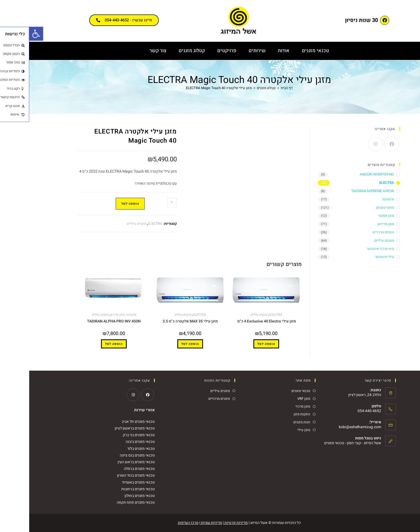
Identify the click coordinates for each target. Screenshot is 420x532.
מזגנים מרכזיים (354, 232)
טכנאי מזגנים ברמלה (110, 469)
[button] (7, 34)
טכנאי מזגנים (286, 51)
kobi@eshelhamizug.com (331, 427)
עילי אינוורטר (355, 257)
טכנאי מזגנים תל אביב (109, 422)
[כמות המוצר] (143, 203)
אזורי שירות (115, 410)
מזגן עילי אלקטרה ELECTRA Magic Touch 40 (190, 88)
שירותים (228, 51)
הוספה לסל (101, 204)
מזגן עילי (275, 430)
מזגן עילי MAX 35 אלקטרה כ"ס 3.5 (161, 321)
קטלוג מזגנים (163, 51)
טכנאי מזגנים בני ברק (110, 435)
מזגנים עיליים (107, 224)
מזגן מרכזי (274, 406)
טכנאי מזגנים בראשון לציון (106, 428)
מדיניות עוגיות (182, 523)
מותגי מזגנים (356, 208)
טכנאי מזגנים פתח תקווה (107, 502)
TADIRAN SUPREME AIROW (343, 191)
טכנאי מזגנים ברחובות (109, 489)
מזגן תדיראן (88, 315)
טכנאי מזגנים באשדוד (109, 482)
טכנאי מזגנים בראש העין (107, 462)
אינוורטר (102, 315)
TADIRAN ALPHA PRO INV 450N (85, 321)
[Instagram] (346, 144)
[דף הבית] (258, 88)
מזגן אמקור (357, 216)
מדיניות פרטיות (207, 523)
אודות (255, 51)
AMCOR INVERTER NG (348, 174)
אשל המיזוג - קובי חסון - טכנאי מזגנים (323, 443)
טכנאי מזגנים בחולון (110, 496)
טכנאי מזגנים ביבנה (111, 442)
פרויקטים (198, 51)
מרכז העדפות (159, 523)
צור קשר (129, 51)
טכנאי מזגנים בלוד (112, 449)
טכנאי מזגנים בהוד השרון (107, 475)
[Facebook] (363, 144)
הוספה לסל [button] (237, 344)
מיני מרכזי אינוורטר (351, 249)
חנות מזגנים (273, 422)
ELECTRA (126, 224)
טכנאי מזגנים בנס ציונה (108, 455)
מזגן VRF (275, 399)
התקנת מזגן (273, 414)
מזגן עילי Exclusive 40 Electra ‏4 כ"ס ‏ (237, 321)
